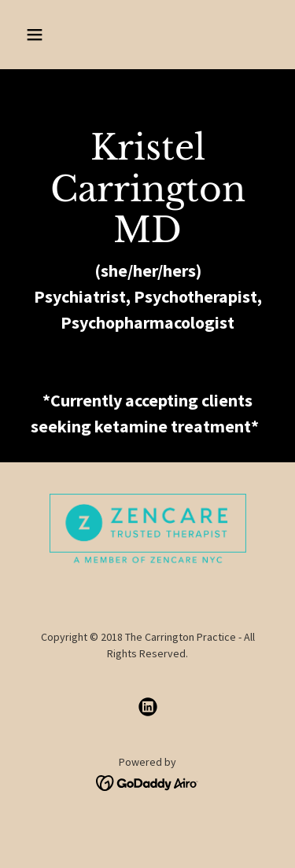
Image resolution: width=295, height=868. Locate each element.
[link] (148, 707)
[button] (48, 35)
